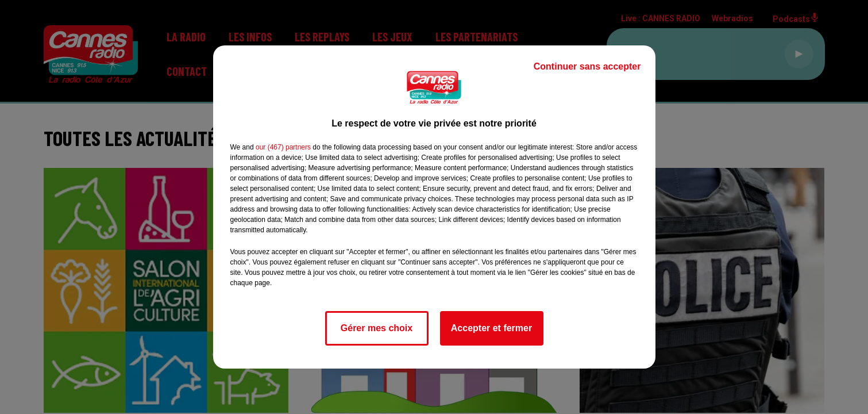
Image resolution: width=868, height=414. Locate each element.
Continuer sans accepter (587, 66)
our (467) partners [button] (283, 147)
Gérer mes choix (377, 328)
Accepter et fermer (491, 328)
